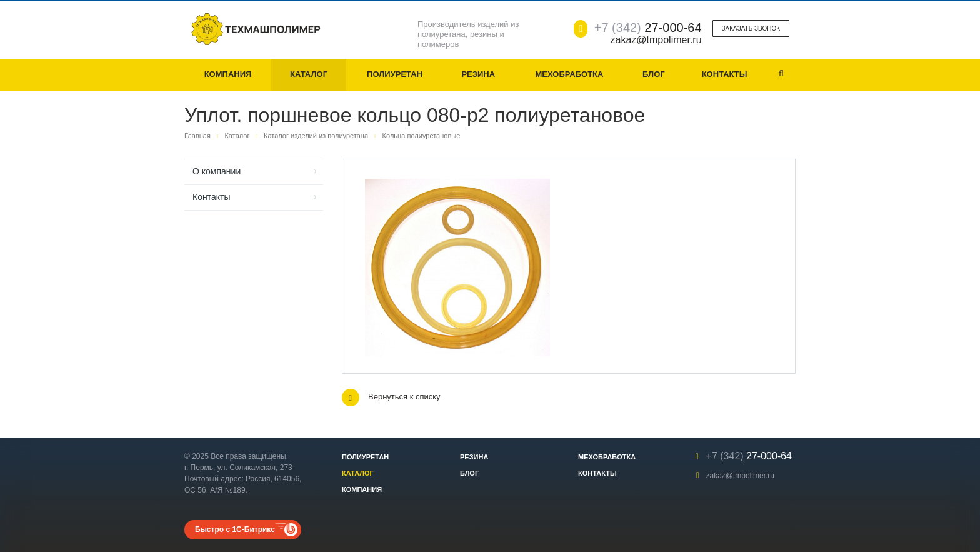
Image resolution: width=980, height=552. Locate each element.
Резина (478, 74)
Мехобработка (569, 74)
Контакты (725, 74)
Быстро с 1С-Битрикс (235, 529)
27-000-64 (648, 28)
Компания (228, 74)
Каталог (309, 74)
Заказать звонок (751, 28)
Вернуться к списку (391, 398)
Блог (654, 74)
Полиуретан (395, 74)
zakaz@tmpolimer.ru (740, 476)
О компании (217, 171)
